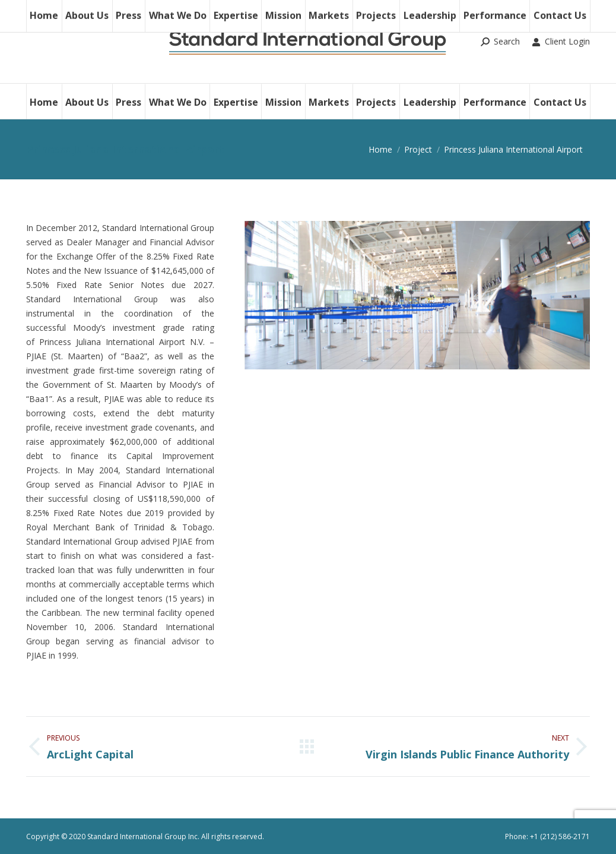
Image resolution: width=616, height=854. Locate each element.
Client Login (561, 42)
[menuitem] (44, 101)
